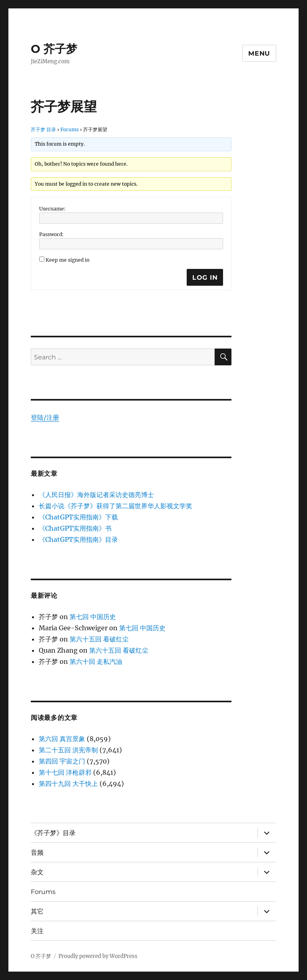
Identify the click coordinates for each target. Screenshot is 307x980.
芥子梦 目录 (43, 129)
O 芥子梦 (54, 49)
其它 (37, 911)
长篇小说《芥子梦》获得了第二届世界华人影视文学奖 (116, 506)
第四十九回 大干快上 (68, 784)
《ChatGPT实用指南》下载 (78, 517)
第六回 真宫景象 (62, 739)
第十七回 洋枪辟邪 (65, 772)
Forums (70, 129)
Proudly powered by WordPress (98, 956)
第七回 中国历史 (93, 617)
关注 (37, 931)
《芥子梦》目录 (53, 833)
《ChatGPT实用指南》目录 (78, 539)
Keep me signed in (68, 260)
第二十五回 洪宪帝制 (68, 750)
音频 (37, 853)
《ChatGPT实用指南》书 (75, 528)
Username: (52, 209)
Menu (259, 53)
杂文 (37, 872)
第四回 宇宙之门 (62, 761)
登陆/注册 (45, 417)
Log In (205, 278)
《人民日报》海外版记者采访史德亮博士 (96, 495)
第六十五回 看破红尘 (99, 639)
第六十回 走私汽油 (96, 661)
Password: (51, 234)
